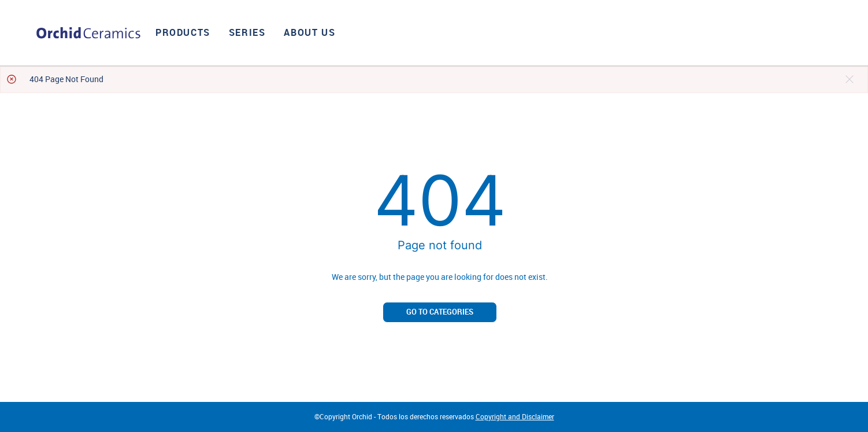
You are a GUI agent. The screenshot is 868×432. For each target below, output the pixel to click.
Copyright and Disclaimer (515, 417)
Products (183, 33)
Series (247, 33)
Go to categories (440, 312)
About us (309, 33)
